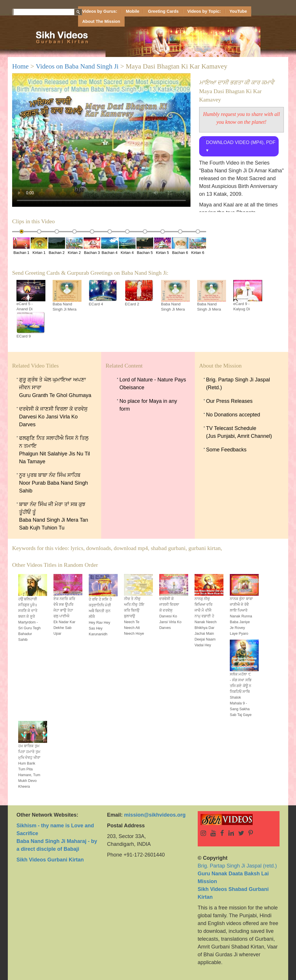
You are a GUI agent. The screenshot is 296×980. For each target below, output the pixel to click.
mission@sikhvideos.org (155, 815)
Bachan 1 (21, 246)
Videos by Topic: (204, 11)
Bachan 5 (145, 246)
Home (20, 66)
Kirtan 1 (39, 246)
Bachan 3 (92, 246)
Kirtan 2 (74, 246)
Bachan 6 (180, 246)
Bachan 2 (57, 246)
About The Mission (101, 21)
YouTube (238, 11)
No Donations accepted (233, 415)
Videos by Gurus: (100, 11)
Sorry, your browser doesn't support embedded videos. (101, 140)
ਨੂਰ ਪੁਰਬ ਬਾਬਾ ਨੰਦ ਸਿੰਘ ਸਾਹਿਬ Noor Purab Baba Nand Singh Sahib (53, 483)
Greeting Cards (163, 11)
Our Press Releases (229, 401)
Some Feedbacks (226, 450)
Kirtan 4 (127, 246)
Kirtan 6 (198, 246)
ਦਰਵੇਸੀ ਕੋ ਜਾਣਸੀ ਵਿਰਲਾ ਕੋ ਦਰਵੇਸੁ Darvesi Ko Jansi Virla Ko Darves (53, 417)
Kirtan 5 (162, 246)
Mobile (133, 11)
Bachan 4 (110, 246)
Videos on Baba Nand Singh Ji (77, 66)
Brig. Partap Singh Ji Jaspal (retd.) (237, 874)
